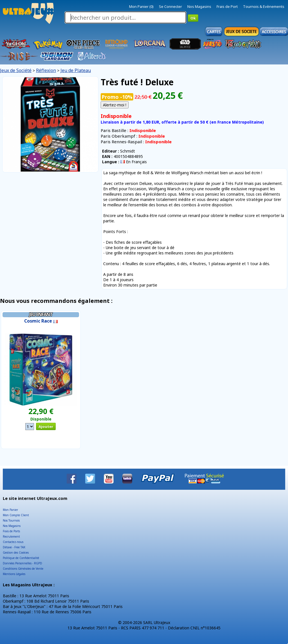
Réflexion (46, 70)
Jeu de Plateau (76, 70)
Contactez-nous (13, 542)
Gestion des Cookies (16, 553)
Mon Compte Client (16, 515)
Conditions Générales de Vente (23, 569)
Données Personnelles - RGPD (22, 563)
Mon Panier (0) (141, 6)
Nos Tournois (11, 520)
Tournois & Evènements (264, 6)
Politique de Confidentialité (21, 558)
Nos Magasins (199, 6)
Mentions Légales (14, 574)
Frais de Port (227, 6)
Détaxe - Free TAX (14, 547)
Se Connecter (170, 6)
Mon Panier (10, 510)
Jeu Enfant (41, 314)
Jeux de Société (16, 70)
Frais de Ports (11, 531)
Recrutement (11, 536)
